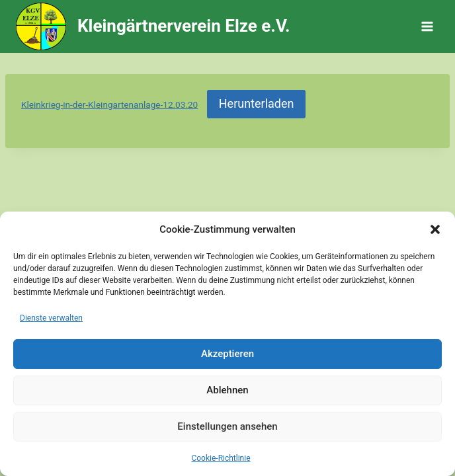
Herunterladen (257, 103)
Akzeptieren (227, 354)
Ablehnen (227, 390)
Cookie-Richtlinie (221, 458)
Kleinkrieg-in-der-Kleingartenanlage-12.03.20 (109, 104)
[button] (435, 229)
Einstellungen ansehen (227, 426)
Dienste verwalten (51, 318)
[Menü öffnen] (427, 26)
